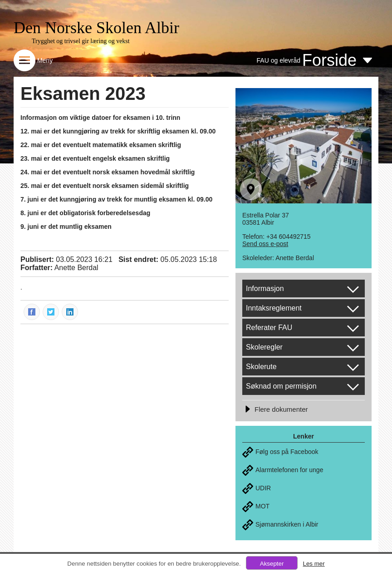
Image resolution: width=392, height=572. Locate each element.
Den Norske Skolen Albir (96, 28)
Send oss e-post (265, 244)
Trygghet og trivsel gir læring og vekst (81, 41)
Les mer (314, 564)
